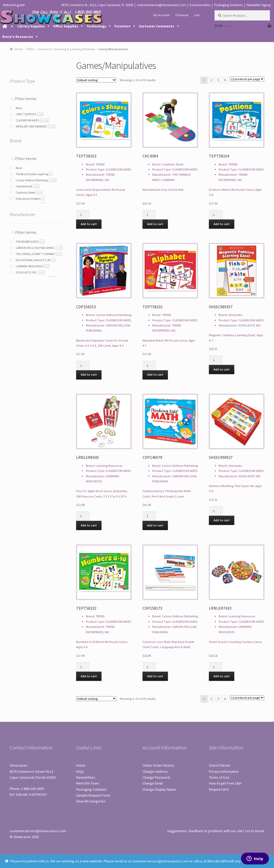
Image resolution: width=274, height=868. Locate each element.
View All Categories (91, 801)
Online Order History (158, 765)
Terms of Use (219, 777)
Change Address (155, 771)
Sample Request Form (93, 795)
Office (30, 49)
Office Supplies (66, 26)
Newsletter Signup (259, 5)
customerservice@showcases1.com (161, 5)
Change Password (156, 777)
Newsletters (86, 777)
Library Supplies (31, 26)
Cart (197, 15)
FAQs (80, 771)
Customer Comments (156, 26)
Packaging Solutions (229, 5)
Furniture (122, 26)
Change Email (153, 783)
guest (20, 5)
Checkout (182, 15)
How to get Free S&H (225, 783)
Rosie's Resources (18, 37)
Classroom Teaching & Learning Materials (67, 49)
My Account (162, 15)
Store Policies (220, 765)
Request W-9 (219, 789)
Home (19, 49)
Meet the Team (88, 783)
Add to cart (89, 224)
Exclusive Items (200, 5)
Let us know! (255, 831)
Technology (96, 26)
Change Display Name (159, 789)
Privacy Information (224, 771)
